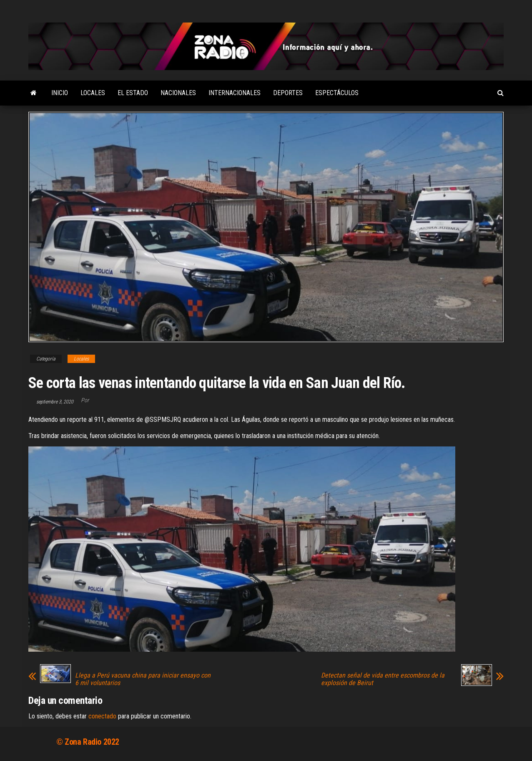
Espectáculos (337, 93)
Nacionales (178, 93)
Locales (93, 93)
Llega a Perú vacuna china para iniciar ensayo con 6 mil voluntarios (143, 679)
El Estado (133, 93)
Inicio (60, 93)
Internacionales (235, 93)
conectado (102, 716)
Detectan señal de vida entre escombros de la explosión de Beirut (383, 679)
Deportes (288, 93)
